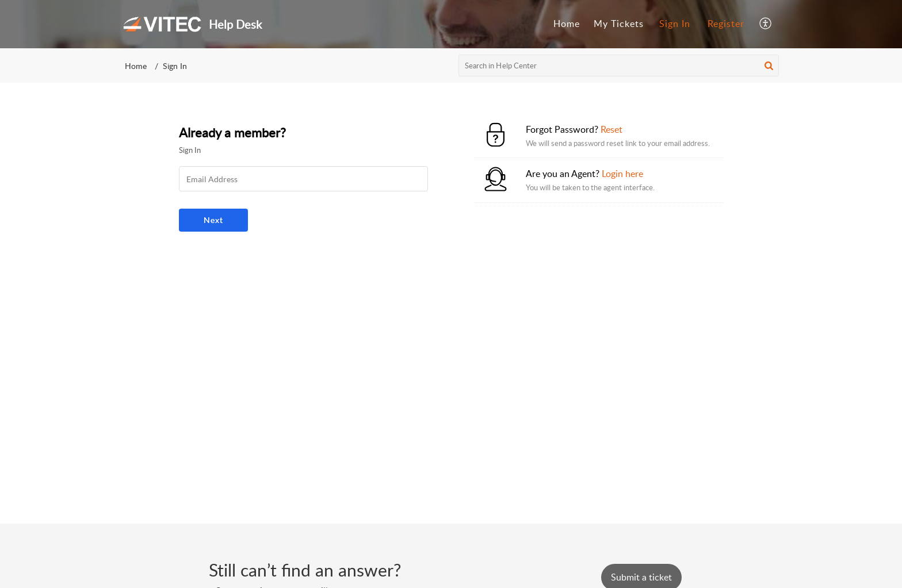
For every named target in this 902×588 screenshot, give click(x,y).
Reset (611, 129)
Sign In (675, 24)
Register (726, 24)
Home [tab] (567, 24)
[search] (619, 66)
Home (136, 66)
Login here (622, 174)
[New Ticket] (641, 577)
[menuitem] (675, 24)
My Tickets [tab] (619, 24)
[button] (769, 66)
